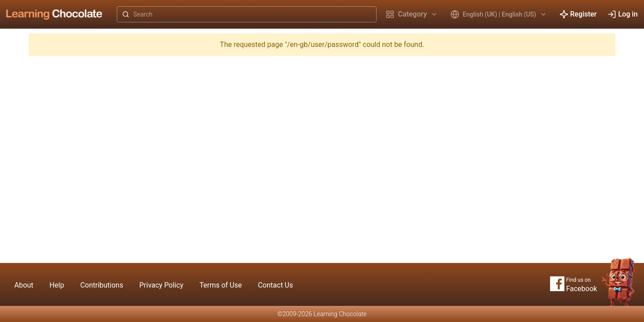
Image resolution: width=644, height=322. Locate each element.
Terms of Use (221, 285)
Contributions (102, 285)
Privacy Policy (161, 285)
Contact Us (276, 285)
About (24, 285)
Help (57, 285)
